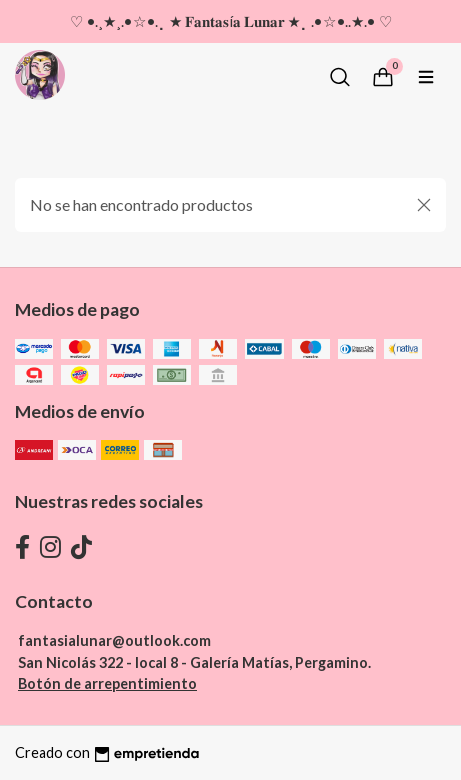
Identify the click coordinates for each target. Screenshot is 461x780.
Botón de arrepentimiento (107, 683)
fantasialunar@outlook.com (114, 640)
